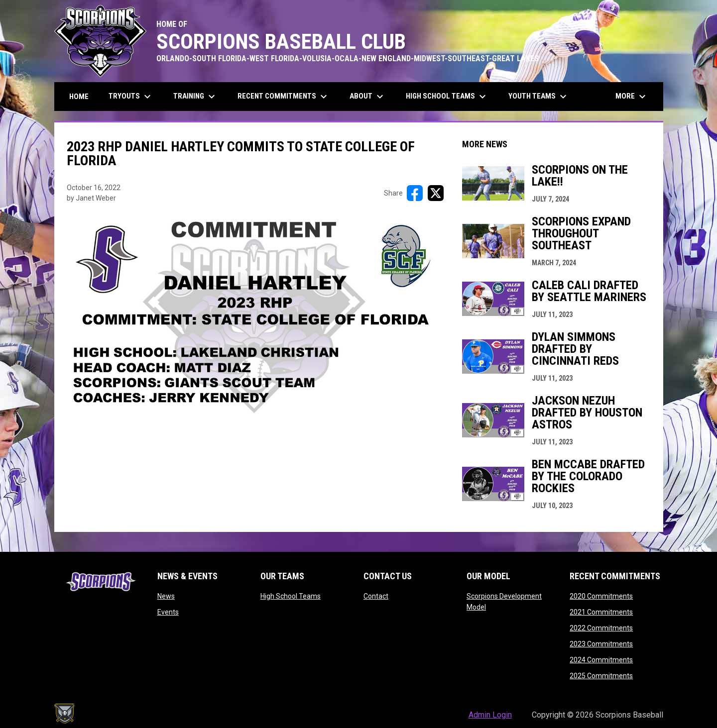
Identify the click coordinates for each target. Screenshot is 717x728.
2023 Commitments (601, 644)
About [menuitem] (368, 97)
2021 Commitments (601, 612)
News (166, 596)
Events (168, 612)
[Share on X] (436, 193)
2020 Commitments (601, 596)
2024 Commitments (601, 660)
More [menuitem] (632, 97)
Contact (376, 596)
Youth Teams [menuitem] (539, 97)
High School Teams (291, 596)
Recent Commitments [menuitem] (284, 97)
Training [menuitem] (195, 97)
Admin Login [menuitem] (490, 715)
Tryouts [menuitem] (131, 97)
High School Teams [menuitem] (447, 97)
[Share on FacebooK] (415, 193)
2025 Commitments (601, 676)
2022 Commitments (601, 628)
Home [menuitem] (79, 97)
